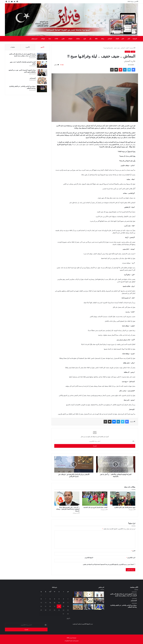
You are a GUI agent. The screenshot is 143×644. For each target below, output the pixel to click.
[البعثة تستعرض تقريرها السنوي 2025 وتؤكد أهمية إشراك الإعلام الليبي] (99, 601)
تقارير (63, 39)
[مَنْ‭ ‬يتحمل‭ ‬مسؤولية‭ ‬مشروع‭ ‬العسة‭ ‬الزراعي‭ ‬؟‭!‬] (78, 607)
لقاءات (56, 39)
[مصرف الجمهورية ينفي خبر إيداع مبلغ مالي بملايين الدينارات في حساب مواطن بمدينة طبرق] (42, 56)
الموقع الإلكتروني (89, 558)
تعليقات (13, 47)
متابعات (78, 39)
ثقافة (96, 39)
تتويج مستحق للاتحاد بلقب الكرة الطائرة (125, 507)
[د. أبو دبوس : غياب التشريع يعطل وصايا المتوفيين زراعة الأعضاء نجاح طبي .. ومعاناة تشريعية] (67, 499)
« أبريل (68, 618)
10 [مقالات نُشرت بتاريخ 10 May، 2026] (63, 603)
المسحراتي (33, 78)
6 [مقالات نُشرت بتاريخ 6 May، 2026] (50, 599)
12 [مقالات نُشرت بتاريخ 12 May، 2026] (55, 603)
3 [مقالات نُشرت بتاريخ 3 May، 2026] (63, 599)
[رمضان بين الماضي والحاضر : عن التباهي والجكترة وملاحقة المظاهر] (42, 89)
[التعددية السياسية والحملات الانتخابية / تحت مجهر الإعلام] (42, 65)
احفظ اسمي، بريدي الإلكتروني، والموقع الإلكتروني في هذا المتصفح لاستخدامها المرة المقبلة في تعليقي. (108, 564)
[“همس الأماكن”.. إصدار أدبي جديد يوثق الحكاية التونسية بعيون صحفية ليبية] (99, 594)
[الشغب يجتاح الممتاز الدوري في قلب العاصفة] (95, 499)
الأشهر (42, 47)
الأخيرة (28, 47)
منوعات (43, 39)
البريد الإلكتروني (131, 558)
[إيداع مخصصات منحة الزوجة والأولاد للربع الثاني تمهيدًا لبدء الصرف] (89, 594)
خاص (123, 39)
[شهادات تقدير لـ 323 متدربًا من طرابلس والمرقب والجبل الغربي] (99, 607)
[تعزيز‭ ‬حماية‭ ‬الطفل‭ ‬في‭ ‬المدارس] (89, 607)
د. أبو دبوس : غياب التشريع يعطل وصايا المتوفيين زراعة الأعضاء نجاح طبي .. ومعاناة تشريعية (68, 509)
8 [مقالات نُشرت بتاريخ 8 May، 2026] (41, 599)
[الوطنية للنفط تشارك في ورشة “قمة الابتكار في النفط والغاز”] (78, 594)
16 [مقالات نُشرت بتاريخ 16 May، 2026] (68, 606)
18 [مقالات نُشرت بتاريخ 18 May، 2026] (59, 606)
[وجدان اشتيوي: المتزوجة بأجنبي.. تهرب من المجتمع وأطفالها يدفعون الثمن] (42, 73)
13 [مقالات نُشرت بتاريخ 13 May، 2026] (50, 603)
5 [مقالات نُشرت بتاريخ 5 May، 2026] (54, 599)
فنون (85, 39)
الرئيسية (135, 39)
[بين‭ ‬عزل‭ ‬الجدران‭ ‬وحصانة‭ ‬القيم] (78, 601)
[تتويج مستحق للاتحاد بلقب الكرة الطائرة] (123, 499)
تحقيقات (70, 39)
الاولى (127, 48)
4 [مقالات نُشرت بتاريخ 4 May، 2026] (59, 599)
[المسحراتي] (42, 81)
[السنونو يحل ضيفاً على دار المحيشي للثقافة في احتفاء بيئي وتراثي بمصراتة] (89, 601)
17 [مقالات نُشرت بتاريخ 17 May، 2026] (63, 606)
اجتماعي (110, 39)
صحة (50, 39)
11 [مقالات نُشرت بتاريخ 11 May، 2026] (59, 603)
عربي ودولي (34, 39)
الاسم (133, 551)
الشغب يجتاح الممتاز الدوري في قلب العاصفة (95, 507)
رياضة (103, 39)
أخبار (129, 39)
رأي (90, 39)
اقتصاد (117, 39)
